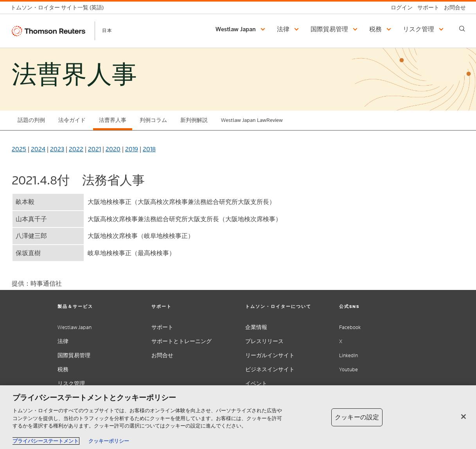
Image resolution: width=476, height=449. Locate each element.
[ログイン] (399, 8)
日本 (107, 30)
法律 (63, 341)
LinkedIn (348, 355)
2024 (38, 149)
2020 (113, 149)
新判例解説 (194, 120)
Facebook (350, 327)
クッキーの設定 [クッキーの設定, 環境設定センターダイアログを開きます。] (357, 417)
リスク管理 (71, 384)
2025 (19, 149)
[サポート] (426, 8)
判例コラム (153, 120)
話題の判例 (31, 120)
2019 (132, 149)
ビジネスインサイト (270, 369)
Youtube (348, 369)
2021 (94, 149)
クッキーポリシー (109, 441)
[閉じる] (463, 417)
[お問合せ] (453, 8)
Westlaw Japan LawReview (252, 120)
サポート (162, 327)
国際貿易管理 (74, 355)
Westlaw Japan (75, 327)
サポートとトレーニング (181, 341)
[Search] (462, 29)
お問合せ (162, 355)
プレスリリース (264, 341)
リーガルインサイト (270, 355)
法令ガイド (72, 120)
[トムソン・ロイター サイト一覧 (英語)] (59, 8)
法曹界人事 (113, 120)
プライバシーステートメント (46, 441)
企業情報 (256, 327)
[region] (238, 417)
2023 (57, 149)
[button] (242, 29)
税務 (63, 369)
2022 (76, 149)
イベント (256, 384)
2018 (149, 149)
